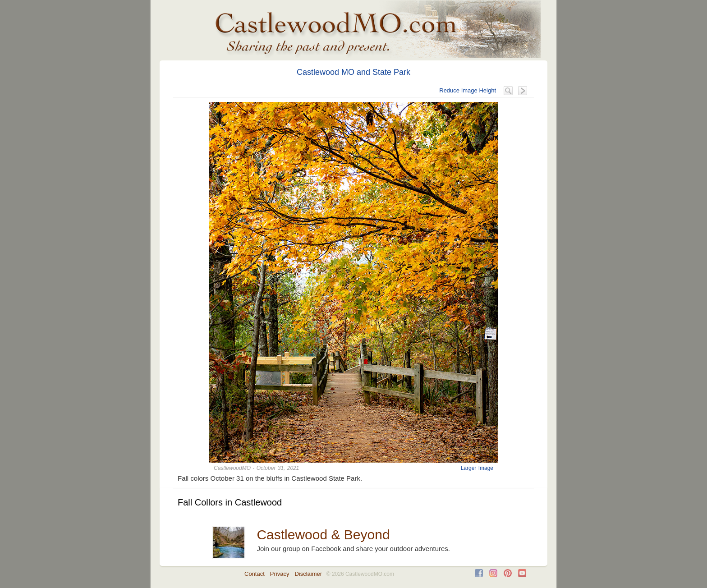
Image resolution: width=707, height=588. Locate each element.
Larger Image (477, 468)
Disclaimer (308, 574)
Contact (255, 574)
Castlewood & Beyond (323, 535)
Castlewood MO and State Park (353, 72)
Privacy (280, 574)
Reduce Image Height (468, 90)
